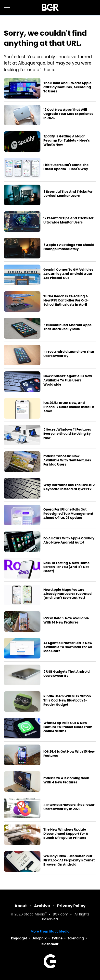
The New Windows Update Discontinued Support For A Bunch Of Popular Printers (66, 834)
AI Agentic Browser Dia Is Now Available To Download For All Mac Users (68, 647)
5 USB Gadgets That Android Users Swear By (67, 674)
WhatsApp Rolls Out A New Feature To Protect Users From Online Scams (68, 727)
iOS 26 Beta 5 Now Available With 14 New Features (66, 620)
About (21, 906)
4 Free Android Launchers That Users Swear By (69, 354)
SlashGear (50, 944)
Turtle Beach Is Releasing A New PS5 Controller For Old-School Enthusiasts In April (66, 301)
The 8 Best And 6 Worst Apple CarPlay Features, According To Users (67, 87)
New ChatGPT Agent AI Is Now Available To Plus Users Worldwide (68, 380)
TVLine (57, 938)
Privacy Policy (71, 906)
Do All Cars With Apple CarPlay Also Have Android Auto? (69, 540)
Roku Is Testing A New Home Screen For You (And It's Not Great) (66, 567)
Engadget (19, 938)
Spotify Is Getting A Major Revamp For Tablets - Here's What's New (67, 141)
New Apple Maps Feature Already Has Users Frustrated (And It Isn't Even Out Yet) (68, 594)
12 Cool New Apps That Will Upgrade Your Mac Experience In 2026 (68, 114)
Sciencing (76, 938)
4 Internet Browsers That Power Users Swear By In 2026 (69, 807)
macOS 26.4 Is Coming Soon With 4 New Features (66, 780)
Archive (42, 906)
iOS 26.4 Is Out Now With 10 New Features (69, 754)
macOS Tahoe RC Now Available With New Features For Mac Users (67, 460)
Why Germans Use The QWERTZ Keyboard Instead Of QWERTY (69, 487)
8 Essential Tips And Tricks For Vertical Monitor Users (68, 194)
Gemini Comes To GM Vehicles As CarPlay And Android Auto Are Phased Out (68, 274)
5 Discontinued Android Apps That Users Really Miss (67, 327)
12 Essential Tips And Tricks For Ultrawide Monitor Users (69, 220)
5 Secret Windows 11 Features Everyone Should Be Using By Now (67, 434)
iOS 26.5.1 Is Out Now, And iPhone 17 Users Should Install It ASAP (69, 407)
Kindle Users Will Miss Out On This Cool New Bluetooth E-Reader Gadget (67, 701)
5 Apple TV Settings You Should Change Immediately (69, 247)
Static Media (34, 915)
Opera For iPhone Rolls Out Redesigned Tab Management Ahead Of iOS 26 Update (68, 514)
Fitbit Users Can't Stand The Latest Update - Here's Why (66, 167)
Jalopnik (39, 938)
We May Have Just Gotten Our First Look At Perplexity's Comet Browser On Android (69, 860)
